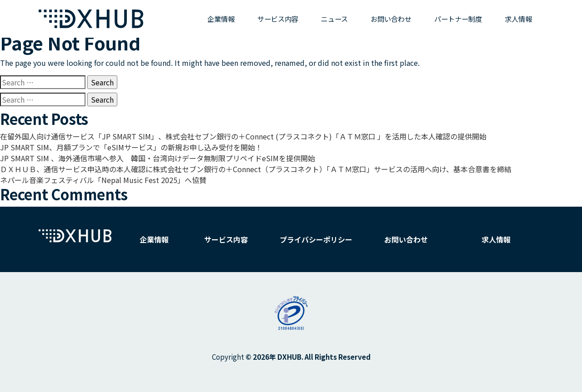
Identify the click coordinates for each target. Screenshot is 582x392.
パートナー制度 (458, 19)
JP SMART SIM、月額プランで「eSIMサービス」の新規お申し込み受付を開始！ (131, 147)
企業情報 (221, 19)
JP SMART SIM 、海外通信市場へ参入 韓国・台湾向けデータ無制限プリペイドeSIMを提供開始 (158, 158)
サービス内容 (278, 19)
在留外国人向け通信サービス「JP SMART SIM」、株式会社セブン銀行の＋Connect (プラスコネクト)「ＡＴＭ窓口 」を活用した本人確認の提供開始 (243, 136)
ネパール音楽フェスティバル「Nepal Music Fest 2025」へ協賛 (103, 180)
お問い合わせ (391, 19)
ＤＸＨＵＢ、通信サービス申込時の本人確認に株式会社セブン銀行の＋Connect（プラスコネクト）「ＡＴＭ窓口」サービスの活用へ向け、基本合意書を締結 (256, 169)
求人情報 (518, 19)
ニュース (334, 19)
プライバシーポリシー (316, 239)
